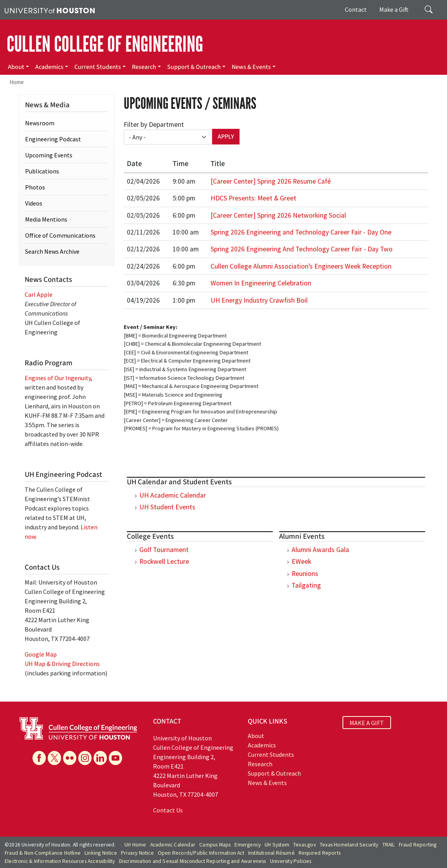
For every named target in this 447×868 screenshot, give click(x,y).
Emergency (248, 845)
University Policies (291, 861)
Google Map (41, 654)
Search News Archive (52, 251)
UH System (277, 845)
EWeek (301, 561)
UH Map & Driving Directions (62, 664)
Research (144, 67)
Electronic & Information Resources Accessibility (60, 861)
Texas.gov (305, 845)
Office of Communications (60, 235)
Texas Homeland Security (349, 845)
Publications (42, 171)
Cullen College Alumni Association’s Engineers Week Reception (301, 266)
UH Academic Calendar (173, 495)
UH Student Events (167, 507)
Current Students (98, 67)
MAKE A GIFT (367, 722)
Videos (34, 203)
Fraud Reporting (418, 845)
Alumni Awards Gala (320, 550)
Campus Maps (215, 845)
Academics (49, 67)
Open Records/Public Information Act (201, 853)
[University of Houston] (50, 10)
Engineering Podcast (53, 139)
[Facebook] (39, 758)
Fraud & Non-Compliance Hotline (43, 853)
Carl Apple (39, 294)
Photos (35, 187)
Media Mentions (46, 219)
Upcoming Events (49, 155)
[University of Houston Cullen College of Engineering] (78, 728)
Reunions (305, 574)
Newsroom (40, 123)
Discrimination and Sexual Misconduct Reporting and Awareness (193, 861)
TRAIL (389, 845)
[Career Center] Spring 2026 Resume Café (271, 181)
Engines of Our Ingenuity (58, 378)
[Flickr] (70, 758)
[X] (54, 758)
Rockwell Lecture (164, 561)
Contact (356, 9)
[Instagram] (85, 758)
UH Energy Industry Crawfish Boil (259, 300)
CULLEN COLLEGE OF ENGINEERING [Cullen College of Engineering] (105, 44)
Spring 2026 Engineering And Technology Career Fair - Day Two (302, 249)
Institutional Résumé (271, 853)
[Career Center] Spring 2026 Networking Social (278, 215)
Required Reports (320, 853)
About (16, 67)
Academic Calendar (173, 845)
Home (17, 82)
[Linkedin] (100, 758)
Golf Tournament (164, 550)
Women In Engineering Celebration (261, 283)
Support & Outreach (194, 67)
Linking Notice (101, 853)
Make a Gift (394, 9)
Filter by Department (154, 125)
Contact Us (168, 810)
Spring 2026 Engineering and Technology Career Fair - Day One (301, 232)
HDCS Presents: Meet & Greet (253, 198)
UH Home (135, 845)
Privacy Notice (137, 853)
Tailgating (306, 585)
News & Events (251, 67)
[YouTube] (115, 758)
